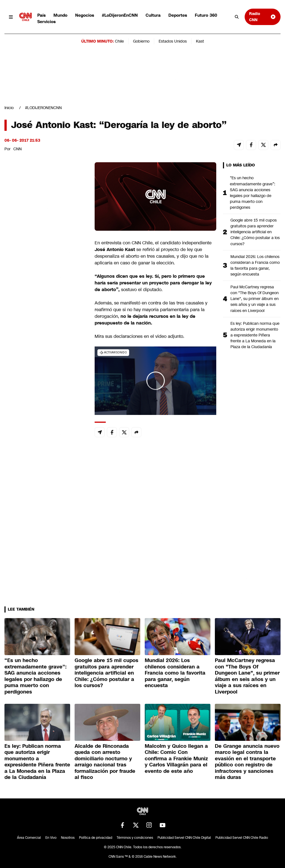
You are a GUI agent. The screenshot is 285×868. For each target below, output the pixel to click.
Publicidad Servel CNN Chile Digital (184, 838)
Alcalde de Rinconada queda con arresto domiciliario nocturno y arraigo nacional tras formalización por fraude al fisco (105, 762)
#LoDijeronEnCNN (120, 15)
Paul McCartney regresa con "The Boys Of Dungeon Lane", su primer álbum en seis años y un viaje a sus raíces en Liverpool (255, 299)
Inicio (9, 108)
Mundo (60, 15)
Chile (119, 41)
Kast (200, 41)
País (41, 15)
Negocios (85, 15)
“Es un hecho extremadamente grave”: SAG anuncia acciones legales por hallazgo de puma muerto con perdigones (253, 193)
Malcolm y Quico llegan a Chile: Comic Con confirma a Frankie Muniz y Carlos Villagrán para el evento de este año (176, 759)
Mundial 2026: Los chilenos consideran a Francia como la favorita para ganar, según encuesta (255, 265)
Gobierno (141, 41)
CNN (18, 149)
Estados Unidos (173, 41)
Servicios (46, 22)
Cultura (153, 15)
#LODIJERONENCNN (43, 108)
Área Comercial (29, 838)
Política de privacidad (96, 838)
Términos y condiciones (135, 838)
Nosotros (68, 838)
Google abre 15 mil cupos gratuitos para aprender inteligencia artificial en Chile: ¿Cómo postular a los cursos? (255, 232)
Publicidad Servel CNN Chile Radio (242, 838)
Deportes (178, 15)
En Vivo (51, 838)
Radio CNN (263, 17)
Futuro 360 (206, 15)
